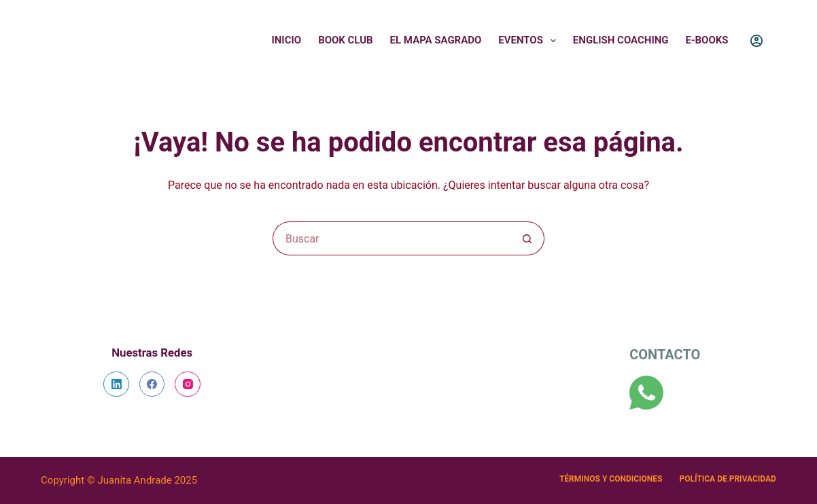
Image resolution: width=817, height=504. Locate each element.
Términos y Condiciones (611, 479)
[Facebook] (152, 384)
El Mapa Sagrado (436, 40)
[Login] (757, 41)
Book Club (345, 40)
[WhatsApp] (646, 393)
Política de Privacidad (727, 479)
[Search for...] (392, 238)
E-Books (707, 40)
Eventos (530, 41)
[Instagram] (188, 384)
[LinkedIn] (116, 384)
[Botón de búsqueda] (527, 238)
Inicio (286, 40)
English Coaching (621, 40)
